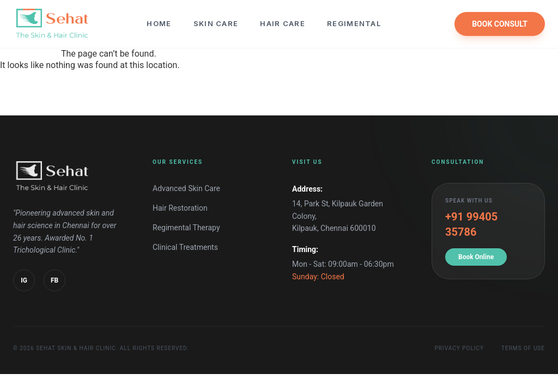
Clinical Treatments (185, 247)
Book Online (476, 257)
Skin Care (216, 23)
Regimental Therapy (186, 228)
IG (24, 280)
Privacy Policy (459, 348)
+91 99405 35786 (471, 224)
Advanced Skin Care (186, 188)
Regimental (354, 23)
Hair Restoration (180, 208)
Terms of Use (523, 348)
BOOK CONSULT (500, 24)
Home (159, 23)
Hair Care (283, 23)
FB (54, 280)
